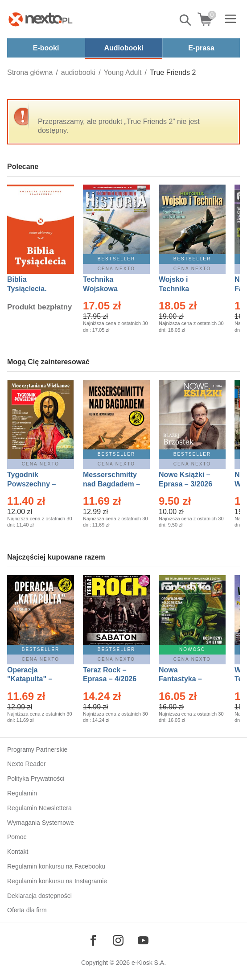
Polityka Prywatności (36, 778)
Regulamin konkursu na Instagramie (57, 881)
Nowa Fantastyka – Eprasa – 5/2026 (185, 679)
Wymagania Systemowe (41, 823)
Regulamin (22, 793)
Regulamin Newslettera (39, 808)
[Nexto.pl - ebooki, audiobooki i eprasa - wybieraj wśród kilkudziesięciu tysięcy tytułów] (41, 19)
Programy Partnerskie (37, 749)
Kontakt (18, 852)
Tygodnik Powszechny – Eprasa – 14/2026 (36, 484)
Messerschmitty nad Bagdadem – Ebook (111, 484)
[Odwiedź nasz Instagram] (118, 940)
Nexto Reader (26, 764)
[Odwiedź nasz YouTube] (143, 940)
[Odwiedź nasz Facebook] (93, 940)
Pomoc (17, 837)
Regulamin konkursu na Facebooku (56, 866)
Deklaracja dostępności (39, 896)
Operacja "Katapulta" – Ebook (30, 679)
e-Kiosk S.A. (149, 963)
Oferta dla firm (27, 910)
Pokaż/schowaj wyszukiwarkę (186, 20)
